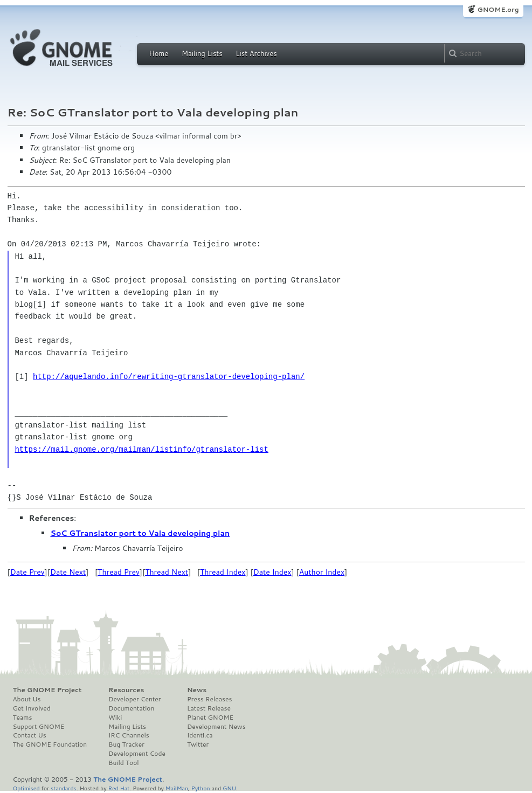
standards (64, 788)
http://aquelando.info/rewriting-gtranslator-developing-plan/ (169, 377)
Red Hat (119, 788)
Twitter (198, 744)
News (197, 690)
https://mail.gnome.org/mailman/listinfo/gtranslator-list (141, 449)
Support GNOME (39, 727)
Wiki (115, 718)
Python (201, 788)
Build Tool (123, 763)
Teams (23, 718)
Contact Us (30, 735)
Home (159, 53)
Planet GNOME (210, 718)
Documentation (131, 708)
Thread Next (167, 572)
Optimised (26, 788)
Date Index (272, 572)
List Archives (256, 53)
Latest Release (209, 708)
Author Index (322, 572)
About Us (27, 699)
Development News (216, 727)
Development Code (137, 754)
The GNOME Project (47, 690)
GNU (229, 788)
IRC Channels (129, 735)
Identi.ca (200, 735)
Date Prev (27, 572)
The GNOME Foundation (50, 744)
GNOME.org (498, 9)
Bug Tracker (126, 744)
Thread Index (223, 572)
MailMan (177, 788)
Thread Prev (119, 572)
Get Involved (32, 708)
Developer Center (134, 699)
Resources (126, 690)
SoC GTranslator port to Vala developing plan (140, 533)
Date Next (68, 572)
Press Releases (209, 699)
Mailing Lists (202, 53)
